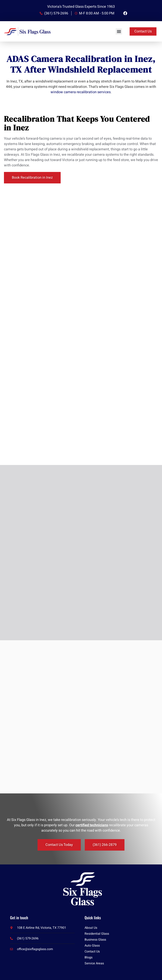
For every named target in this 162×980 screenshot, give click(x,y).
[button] (119, 31)
